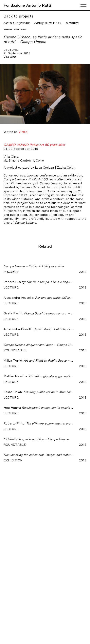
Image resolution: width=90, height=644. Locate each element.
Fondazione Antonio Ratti (27, 5)
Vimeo (23, 131)
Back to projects (18, 16)
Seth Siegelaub (17, 22)
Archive (72, 22)
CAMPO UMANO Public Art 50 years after (34, 144)
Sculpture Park (48, 22)
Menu (83, 6)
